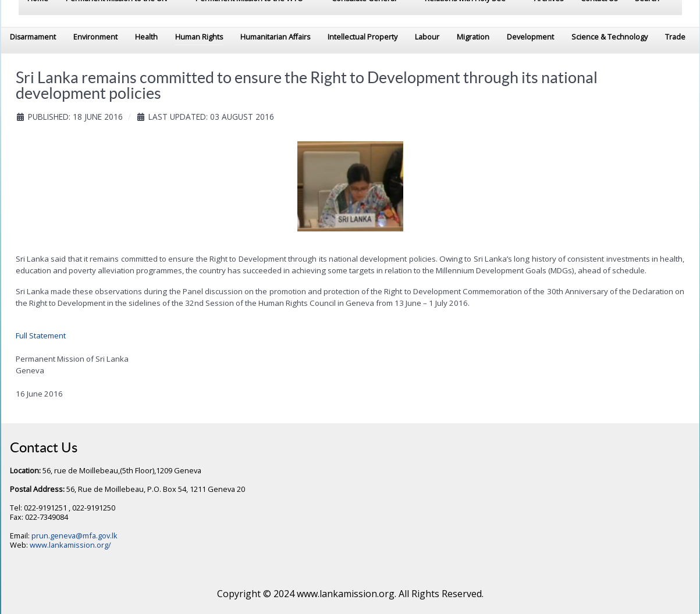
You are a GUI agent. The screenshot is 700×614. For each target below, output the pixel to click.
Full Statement (41, 335)
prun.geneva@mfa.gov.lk (74, 536)
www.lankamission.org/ (70, 545)
